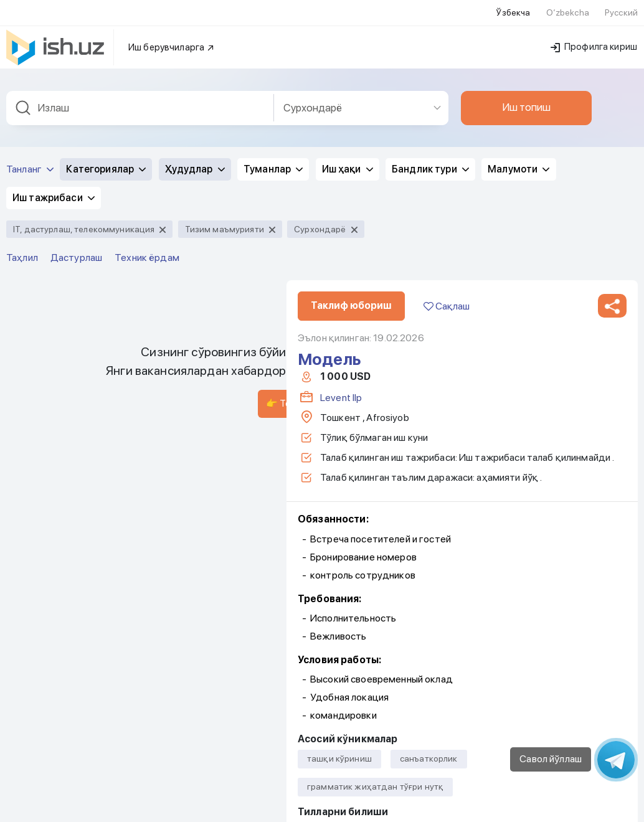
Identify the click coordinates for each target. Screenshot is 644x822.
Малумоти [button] (519, 58)
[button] (612, 194)
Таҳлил (22, 146)
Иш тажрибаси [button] (54, 86)
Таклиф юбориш (351, 194)
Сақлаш (447, 195)
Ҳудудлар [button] (195, 58)
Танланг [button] (30, 58)
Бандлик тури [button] (430, 58)
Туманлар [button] (273, 58)
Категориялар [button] (106, 58)
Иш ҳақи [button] (348, 58)
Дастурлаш (76, 146)
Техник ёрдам (147, 146)
